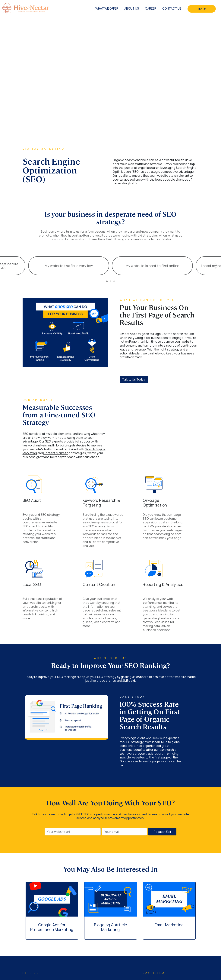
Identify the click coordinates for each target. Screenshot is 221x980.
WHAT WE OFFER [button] (107, 8)
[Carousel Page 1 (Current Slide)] (107, 281)
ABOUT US (132, 8)
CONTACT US (172, 8)
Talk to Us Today (134, 379)
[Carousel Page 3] (114, 281)
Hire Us (202, 9)
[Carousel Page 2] (110, 281)
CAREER (151, 8)
